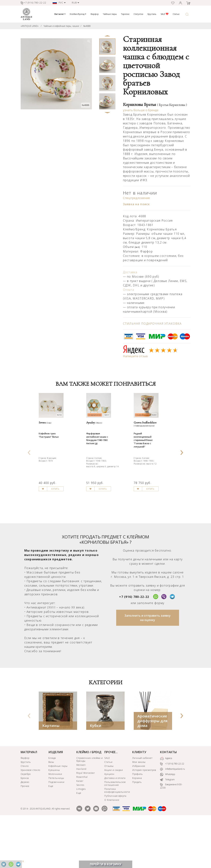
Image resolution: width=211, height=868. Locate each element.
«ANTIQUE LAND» (30, 26)
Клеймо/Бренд (78, 14)
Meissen (81, 812)
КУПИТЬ (64, 541)
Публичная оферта (115, 843)
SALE (165, 14)
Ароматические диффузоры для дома (152, 768)
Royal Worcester (86, 820)
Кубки (96, 773)
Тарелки (125, 14)
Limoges (81, 836)
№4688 (87, 26)
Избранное (139, 813)
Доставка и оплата (115, 825)
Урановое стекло (30, 817)
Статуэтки (138, 14)
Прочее (25, 833)
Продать (137, 829)
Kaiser (80, 828)
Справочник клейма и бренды (90, 807)
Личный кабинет (142, 805)
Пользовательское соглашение (115, 831)
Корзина (137, 825)
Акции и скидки (114, 817)
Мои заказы (139, 809)
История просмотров (144, 817)
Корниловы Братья (155, 105)
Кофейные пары (58, 813)
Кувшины (54, 817)
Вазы (51, 809)
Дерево (25, 829)
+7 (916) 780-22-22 (134, 644)
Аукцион (109, 821)
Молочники (55, 821)
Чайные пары (110, 14)
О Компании (112, 847)
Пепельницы (56, 825)
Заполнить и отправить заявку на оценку (148, 665)
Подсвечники (56, 829)
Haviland (81, 816)
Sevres (80, 832)
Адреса (166, 806)
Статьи (176, 14)
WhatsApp (168, 821)
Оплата (129, 290)
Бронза (25, 825)
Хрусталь (152, 14)
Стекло (25, 813)
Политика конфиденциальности (117, 838)
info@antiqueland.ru (172, 816)
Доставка (130, 272)
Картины (51, 773)
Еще (51, 833)
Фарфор (95, 14)
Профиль (138, 821)
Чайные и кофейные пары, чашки (61, 26)
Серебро (26, 821)
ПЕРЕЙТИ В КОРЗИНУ (106, 864)
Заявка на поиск (136, 204)
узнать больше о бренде (141, 110)
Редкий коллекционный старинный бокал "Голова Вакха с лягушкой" (148, 466)
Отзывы (109, 813)
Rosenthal (82, 824)
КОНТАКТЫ (168, 799)
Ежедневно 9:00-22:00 (171, 833)
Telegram (167, 827)
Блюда (52, 805)
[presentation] (29, 473)
